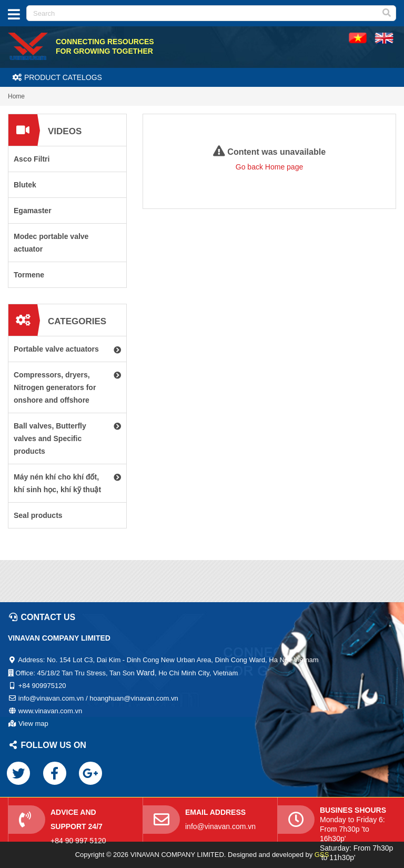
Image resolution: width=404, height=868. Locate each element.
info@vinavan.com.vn (220, 826)
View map (33, 724)
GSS (322, 855)
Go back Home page (269, 167)
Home (16, 96)
